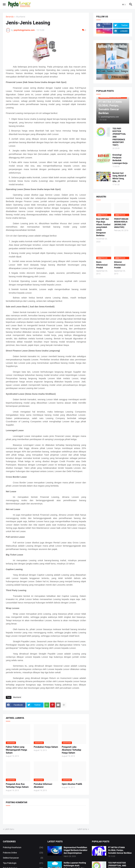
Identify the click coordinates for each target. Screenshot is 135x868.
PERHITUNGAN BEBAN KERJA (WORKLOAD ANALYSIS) (121, 223)
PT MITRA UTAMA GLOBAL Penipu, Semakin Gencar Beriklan (120, 850)
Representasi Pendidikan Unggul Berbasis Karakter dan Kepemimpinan (76, 850)
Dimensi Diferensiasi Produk (120, 265)
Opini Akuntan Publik (72, 784)
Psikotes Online (23, 853)
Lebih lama (82, 829)
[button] (4, 5)
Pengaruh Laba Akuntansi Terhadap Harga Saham (71, 750)
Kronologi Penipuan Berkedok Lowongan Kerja (120, 159)
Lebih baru (9, 829)
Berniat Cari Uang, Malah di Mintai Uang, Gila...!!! (119, 177)
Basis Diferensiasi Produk (102, 265)
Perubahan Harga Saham (46, 747)
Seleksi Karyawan (23, 858)
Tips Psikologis (23, 863)
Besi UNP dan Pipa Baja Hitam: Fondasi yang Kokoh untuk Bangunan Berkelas (103, 227)
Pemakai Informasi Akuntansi (43, 785)
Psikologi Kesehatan (23, 848)
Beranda (10, 17)
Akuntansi (21, 17)
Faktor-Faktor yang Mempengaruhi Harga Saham (16, 750)
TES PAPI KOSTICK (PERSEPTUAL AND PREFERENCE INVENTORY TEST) (119, 137)
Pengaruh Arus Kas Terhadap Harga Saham (17, 785)
